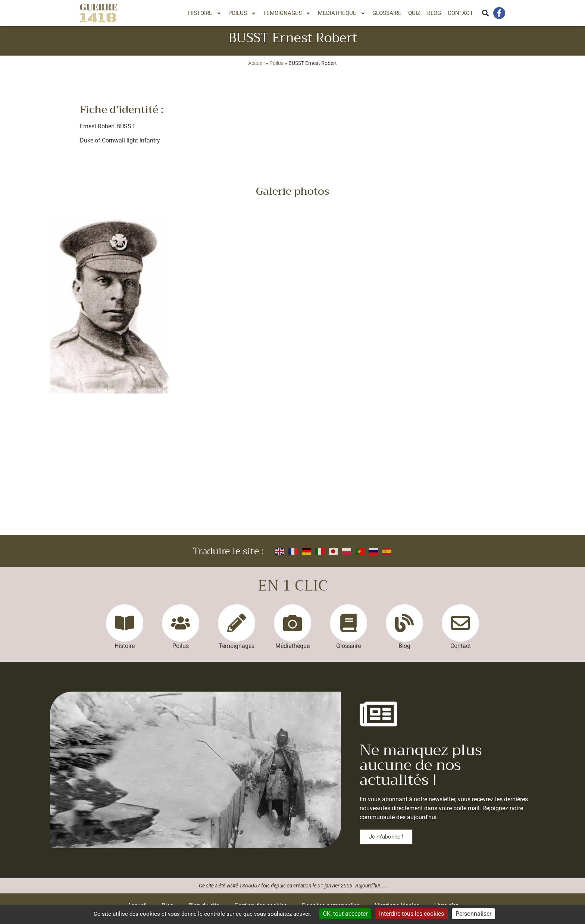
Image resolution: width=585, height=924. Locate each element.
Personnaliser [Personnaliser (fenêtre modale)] (473, 914)
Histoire (205, 13)
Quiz (414, 13)
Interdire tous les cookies (412, 914)
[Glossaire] (348, 629)
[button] (485, 13)
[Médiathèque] (292, 629)
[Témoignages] (237, 629)
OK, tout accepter (345, 914)
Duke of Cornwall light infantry (120, 146)
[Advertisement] (292, 485)
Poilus (242, 13)
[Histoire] (125, 629)
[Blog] (404, 629)
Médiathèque (342, 13)
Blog (434, 13)
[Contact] (460, 629)
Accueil (256, 69)
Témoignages (287, 13)
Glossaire (387, 13)
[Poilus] (181, 629)
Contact (460, 13)
